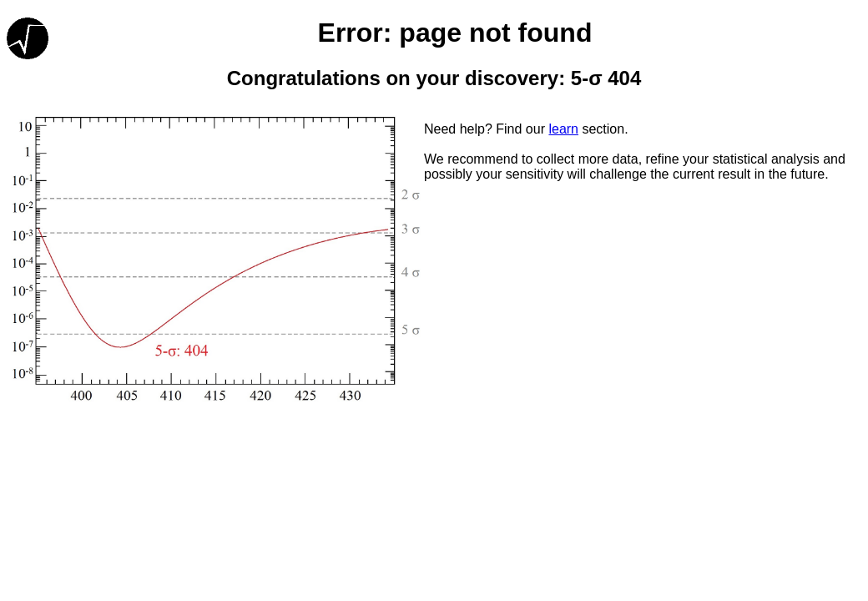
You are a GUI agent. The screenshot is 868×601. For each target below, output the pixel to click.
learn (563, 129)
